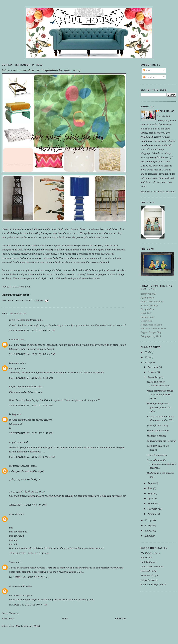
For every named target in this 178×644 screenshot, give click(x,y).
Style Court (146, 557)
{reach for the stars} (158, 425)
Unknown (14, 339)
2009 (147, 531)
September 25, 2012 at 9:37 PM (31, 433)
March (151, 503)
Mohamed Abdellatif (20, 466)
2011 (147, 520)
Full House (167, 111)
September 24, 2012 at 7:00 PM (31, 405)
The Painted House (150, 553)
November (153, 367)
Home (64, 619)
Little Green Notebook (152, 566)
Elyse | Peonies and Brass (23, 320)
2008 (147, 536)
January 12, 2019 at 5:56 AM (29, 553)
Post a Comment (10, 613)
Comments (149, 77)
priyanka (14, 514)
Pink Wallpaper (149, 562)
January (152, 514)
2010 (147, 525)
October (152, 372)
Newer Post (8, 619)
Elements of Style (149, 575)
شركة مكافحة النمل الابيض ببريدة (27, 492)
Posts (147, 70)
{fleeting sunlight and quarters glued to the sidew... (159, 407)
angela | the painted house (23, 386)
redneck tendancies (157, 455)
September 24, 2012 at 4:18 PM (31, 378)
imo (11, 528)
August (151, 483)
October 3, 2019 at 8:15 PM (29, 577)
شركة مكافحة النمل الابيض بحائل (27, 471)
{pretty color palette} (158, 430)
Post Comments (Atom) (28, 626)
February (153, 509)
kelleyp (13, 414)
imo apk (13, 544)
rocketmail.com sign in (21, 595)
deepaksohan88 (17, 586)
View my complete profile (158, 192)
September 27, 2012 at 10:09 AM (32, 457)
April (151, 498)
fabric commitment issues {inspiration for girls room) (41, 70)
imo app (13, 540)
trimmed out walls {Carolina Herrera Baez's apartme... (162, 464)
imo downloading (18, 532)
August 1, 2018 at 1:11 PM (28, 505)
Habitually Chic (149, 571)
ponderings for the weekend (161, 441)
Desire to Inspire (149, 580)
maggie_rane (16, 442)
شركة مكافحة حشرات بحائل (24, 479)
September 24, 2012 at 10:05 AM (32, 330)
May (150, 493)
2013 (147, 357)
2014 (147, 352)
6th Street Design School (153, 584)
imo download (16, 536)
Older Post (121, 619)
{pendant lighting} (157, 436)
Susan (12, 562)
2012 (147, 362)
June (150, 488)
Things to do (75, 572)
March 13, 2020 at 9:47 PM (28, 605)
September (153, 377)
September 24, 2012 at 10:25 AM (32, 354)
